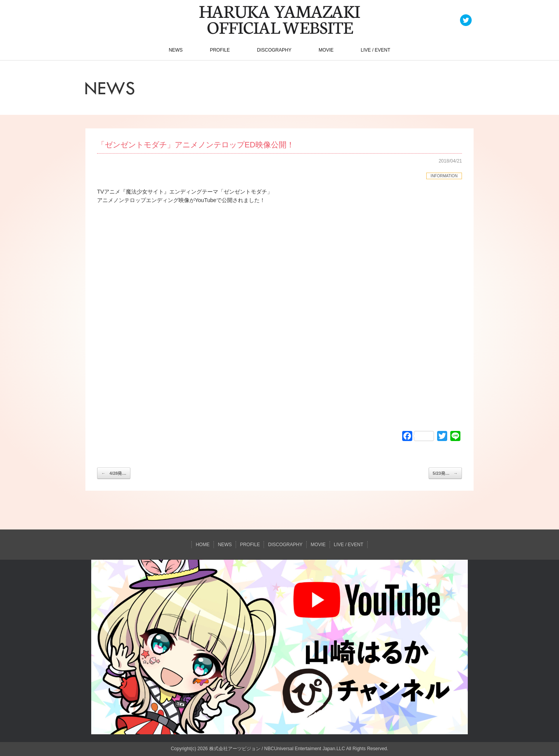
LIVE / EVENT (375, 50)
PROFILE (220, 50)
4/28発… (114, 473)
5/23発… (445, 473)
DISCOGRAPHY (274, 50)
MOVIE (326, 50)
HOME (203, 545)
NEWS (176, 50)
